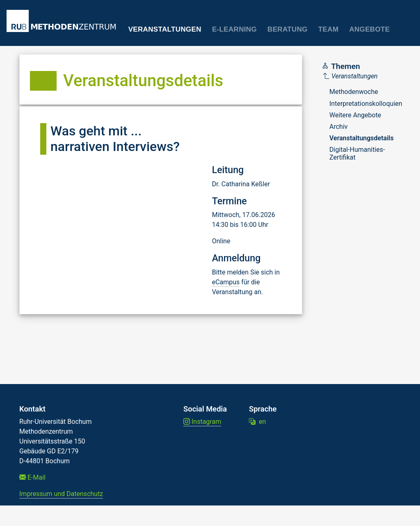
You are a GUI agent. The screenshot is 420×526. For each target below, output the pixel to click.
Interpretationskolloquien (366, 104)
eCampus (226, 282)
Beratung (288, 29)
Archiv (339, 127)
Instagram (202, 422)
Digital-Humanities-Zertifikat (357, 153)
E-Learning (234, 29)
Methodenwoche (354, 92)
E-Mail (32, 477)
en (257, 422)
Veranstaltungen (165, 29)
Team (329, 29)
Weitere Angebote (355, 115)
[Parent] (363, 76)
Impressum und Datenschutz (61, 494)
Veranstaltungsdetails (362, 138)
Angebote (369, 29)
